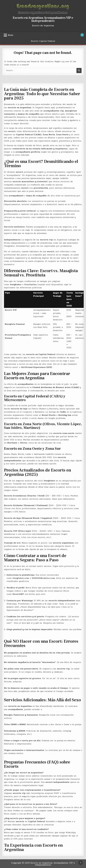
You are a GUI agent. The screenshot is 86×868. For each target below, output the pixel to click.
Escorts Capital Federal (43, 41)
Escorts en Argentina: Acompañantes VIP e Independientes (43, 19)
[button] (43, 745)
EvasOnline (30, 285)
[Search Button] (82, 35)
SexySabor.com (21, 578)
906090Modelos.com (43, 578)
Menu (10, 35)
